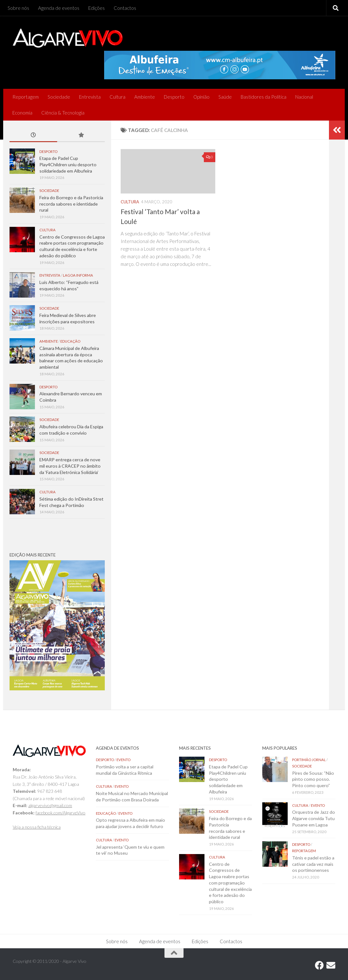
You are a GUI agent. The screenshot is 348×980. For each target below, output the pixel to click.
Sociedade (59, 97)
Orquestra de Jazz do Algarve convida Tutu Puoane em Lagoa (314, 818)
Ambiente (145, 97)
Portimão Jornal (309, 760)
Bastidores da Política (264, 97)
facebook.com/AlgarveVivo (60, 813)
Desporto (174, 97)
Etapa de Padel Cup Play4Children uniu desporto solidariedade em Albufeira (68, 164)
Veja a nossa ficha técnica (37, 827)
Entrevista (90, 97)
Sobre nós (18, 8)
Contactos (125, 8)
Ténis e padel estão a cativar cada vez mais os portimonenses (313, 864)
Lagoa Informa (78, 275)
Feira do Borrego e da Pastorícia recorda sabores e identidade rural (71, 204)
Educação (70, 341)
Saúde (225, 97)
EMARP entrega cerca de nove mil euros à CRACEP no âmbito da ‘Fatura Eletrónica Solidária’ (70, 466)
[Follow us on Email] (331, 965)
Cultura (117, 97)
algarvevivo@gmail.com (50, 805)
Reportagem (26, 97)
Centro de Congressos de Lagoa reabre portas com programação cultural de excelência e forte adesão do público (230, 883)
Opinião (201, 97)
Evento (124, 760)
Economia (22, 113)
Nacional (304, 97)
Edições (97, 8)
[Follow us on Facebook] (319, 965)
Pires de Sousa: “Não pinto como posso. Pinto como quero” (313, 779)
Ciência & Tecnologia (63, 113)
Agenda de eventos (59, 8)
